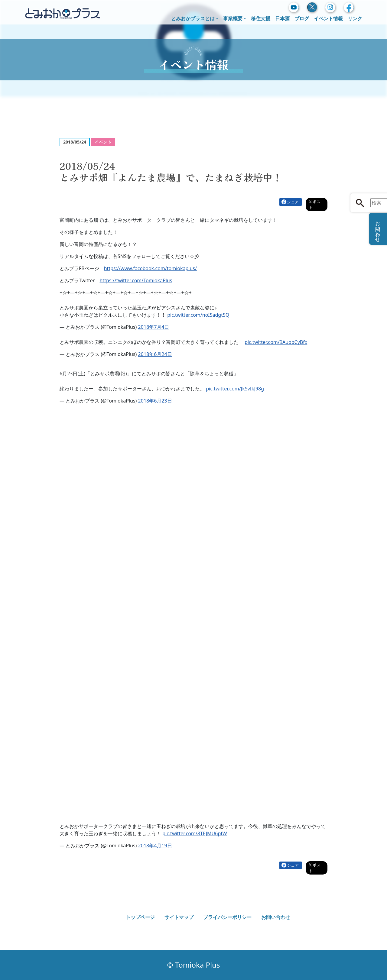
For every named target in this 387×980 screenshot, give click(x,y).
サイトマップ (179, 917)
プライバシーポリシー (227, 917)
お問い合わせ (276, 917)
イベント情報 (328, 18)
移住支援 (261, 18)
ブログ (302, 18)
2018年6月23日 (155, 401)
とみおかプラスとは (193, 18)
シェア (293, 202)
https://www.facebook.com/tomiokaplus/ (150, 268)
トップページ (140, 917)
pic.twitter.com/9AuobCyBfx (276, 342)
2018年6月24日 (155, 354)
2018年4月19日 (155, 846)
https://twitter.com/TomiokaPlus (136, 280)
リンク (355, 18)
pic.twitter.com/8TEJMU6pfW (195, 833)
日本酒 (282, 18)
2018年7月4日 (154, 327)
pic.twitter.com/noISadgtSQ (198, 315)
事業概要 (233, 18)
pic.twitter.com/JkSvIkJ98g (235, 389)
